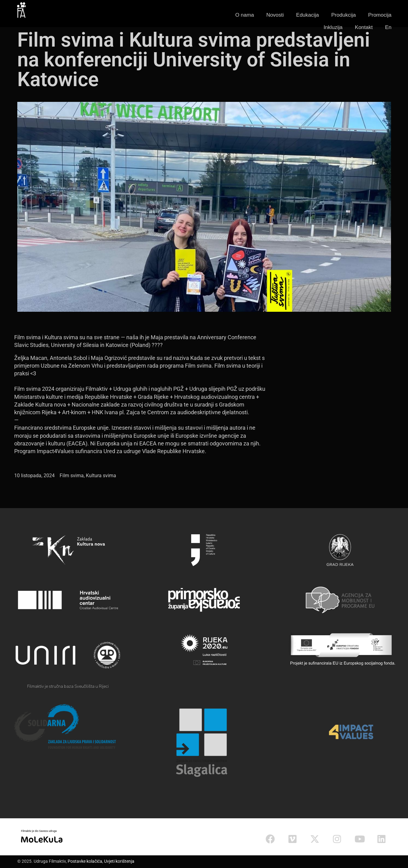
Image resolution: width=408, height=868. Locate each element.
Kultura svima (101, 476)
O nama (245, 15)
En (388, 27)
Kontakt (364, 27)
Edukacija (308, 15)
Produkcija (344, 15)
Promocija (380, 15)
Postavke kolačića (85, 861)
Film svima (72, 476)
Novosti (275, 15)
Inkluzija (333, 27)
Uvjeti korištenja (119, 861)
